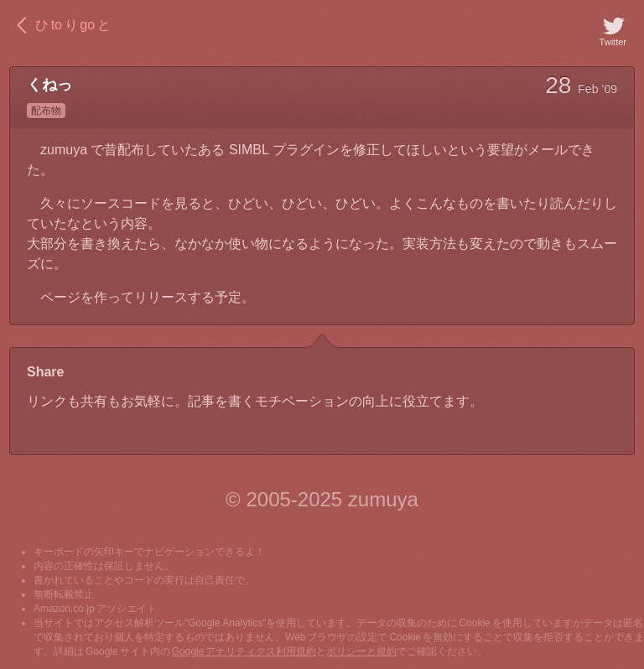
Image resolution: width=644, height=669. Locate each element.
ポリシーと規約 (361, 651)
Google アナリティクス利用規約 (244, 651)
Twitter (613, 30)
